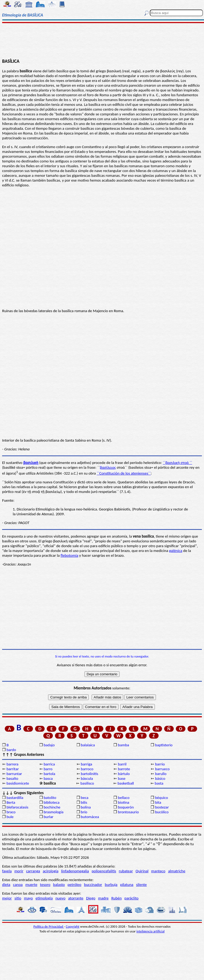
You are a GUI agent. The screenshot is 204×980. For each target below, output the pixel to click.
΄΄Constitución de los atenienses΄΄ (124, 473)
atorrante (76, 898)
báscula (87, 778)
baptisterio (164, 745)
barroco (87, 769)
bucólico (162, 812)
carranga (33, 871)
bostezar (162, 807)
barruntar (14, 774)
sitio (18, 898)
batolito (50, 798)
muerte (31, 885)
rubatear (126, 871)
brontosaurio (128, 812)
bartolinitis (90, 774)
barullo (161, 774)
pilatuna (127, 885)
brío (84, 812)
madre (103, 898)
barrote (124, 769)
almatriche (177, 871)
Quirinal (142, 871)
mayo (28, 898)
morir (19, 871)
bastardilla (15, 798)
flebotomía (69, 555)
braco (11, 812)
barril (122, 764)
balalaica (88, 745)
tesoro (45, 885)
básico (160, 778)
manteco (158, 871)
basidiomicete (18, 783)
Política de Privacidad (49, 926)
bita (158, 802)
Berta (11, 802)
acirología (51, 871)
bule (10, 817)
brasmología (54, 812)
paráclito (131, 898)
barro (48, 769)
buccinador (93, 885)
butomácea (90, 817)
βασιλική (31, 463)
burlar (48, 817)
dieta (6, 885)
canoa (18, 885)
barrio (160, 764)
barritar (12, 769)
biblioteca (52, 802)
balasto (59, 885)
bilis (84, 802)
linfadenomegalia (75, 871)
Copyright (73, 926)
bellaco (124, 798)
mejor (7, 898)
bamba (124, 745)
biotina (124, 802)
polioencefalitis (104, 871)
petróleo (74, 885)
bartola (49, 774)
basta (159, 783)
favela (7, 871)
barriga (86, 764)
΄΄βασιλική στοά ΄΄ (177, 463)
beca (85, 798)
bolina (86, 807)
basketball (126, 783)
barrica (49, 764)
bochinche (52, 807)
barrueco (162, 769)
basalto (12, 778)
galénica (176, 551)
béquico (162, 798)
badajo (49, 745)
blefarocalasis (17, 807)
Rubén (116, 898)
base (122, 778)
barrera (12, 764)
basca (48, 778)
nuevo (61, 898)
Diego (91, 898)
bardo (11, 750)
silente (141, 885)
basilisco (87, 783)
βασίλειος (108, 467)
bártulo (124, 774)
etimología (44, 898)
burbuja (111, 885)
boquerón (126, 807)
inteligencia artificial (151, 931)
